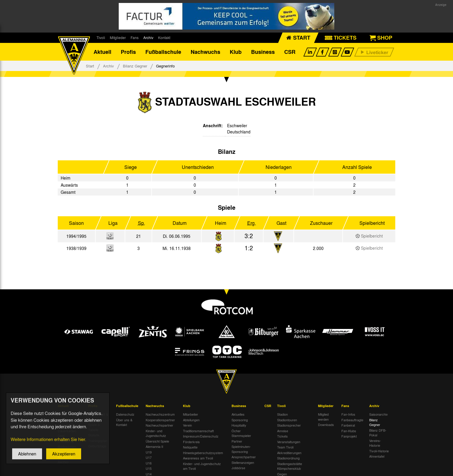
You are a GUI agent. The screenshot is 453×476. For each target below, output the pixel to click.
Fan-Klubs (349, 431)
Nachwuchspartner (159, 425)
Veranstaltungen (289, 442)
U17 (149, 457)
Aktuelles (238, 414)
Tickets (282, 436)
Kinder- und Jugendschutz (156, 433)
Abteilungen (191, 420)
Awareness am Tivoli (198, 458)
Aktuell (102, 52)
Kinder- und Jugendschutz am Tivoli (202, 466)
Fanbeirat (348, 425)
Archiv (148, 38)
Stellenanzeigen (243, 462)
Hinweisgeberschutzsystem (203, 453)
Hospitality (239, 425)
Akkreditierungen (289, 453)
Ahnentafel (377, 456)
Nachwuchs (205, 52)
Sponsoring (240, 420)
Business (263, 52)
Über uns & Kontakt (124, 422)
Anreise (283, 431)
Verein (187, 425)
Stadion (282, 414)
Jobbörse (238, 468)
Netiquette (190, 447)
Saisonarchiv (379, 414)
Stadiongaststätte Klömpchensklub (290, 466)
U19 (149, 452)
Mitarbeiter (191, 414)
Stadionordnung (288, 458)
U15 (149, 468)
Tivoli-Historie (379, 451)
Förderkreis (191, 442)
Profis (128, 52)
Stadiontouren (287, 420)
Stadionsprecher (289, 425)
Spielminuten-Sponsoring (241, 449)
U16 (149, 463)
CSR (290, 52)
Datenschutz (125, 414)
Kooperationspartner (160, 420)
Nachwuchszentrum (160, 414)
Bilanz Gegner (135, 66)
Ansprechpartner (244, 457)
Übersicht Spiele (157, 441)
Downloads (326, 425)
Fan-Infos (348, 414)
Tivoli (101, 38)
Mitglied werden (323, 417)
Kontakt (164, 38)
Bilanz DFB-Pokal (378, 433)
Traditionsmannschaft (198, 431)
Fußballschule (163, 52)
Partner (237, 441)
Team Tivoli (285, 447)
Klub (236, 52)
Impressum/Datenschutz (201, 436)
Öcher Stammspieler (241, 433)
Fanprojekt (349, 436)
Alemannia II (154, 446)
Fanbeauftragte (352, 420)
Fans (135, 38)
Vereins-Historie (375, 443)
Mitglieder (118, 38)
